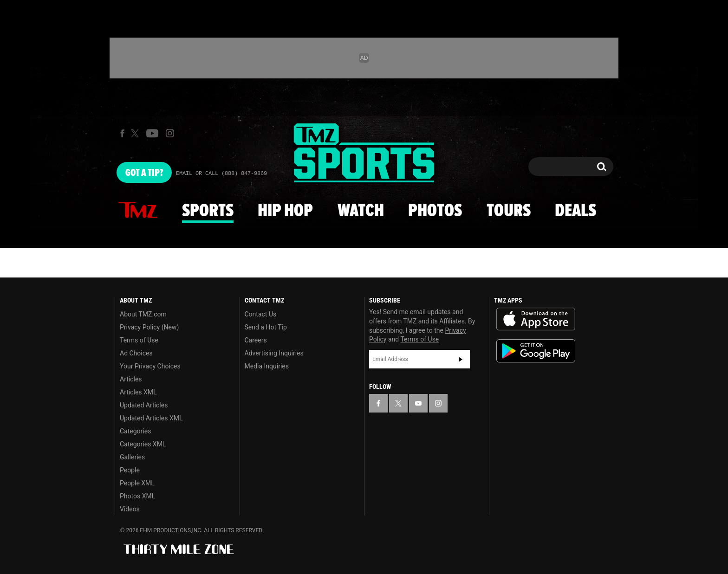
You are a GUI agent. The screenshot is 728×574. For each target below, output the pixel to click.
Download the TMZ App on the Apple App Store (536, 319)
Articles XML (138, 392)
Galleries (132, 457)
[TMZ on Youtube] (152, 133)
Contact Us (261, 314)
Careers (256, 340)
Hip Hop (285, 211)
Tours (509, 211)
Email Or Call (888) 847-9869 (221, 174)
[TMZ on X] (136, 133)
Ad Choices (136, 353)
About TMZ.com (143, 314)
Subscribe (461, 359)
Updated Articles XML (151, 418)
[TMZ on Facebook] (122, 133)
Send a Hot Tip (266, 327)
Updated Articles (144, 405)
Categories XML (143, 444)
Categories (135, 431)
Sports (208, 211)
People (130, 470)
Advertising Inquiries (274, 353)
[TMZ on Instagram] (170, 133)
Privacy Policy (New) (149, 327)
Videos (130, 509)
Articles (131, 379)
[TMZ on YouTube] (418, 403)
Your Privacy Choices (150, 366)
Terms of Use (139, 340)
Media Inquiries (267, 366)
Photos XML (137, 496)
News (138, 211)
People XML (137, 483)
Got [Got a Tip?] (144, 173)
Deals (575, 211)
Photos (435, 211)
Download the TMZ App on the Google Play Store (536, 351)
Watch (361, 211)
